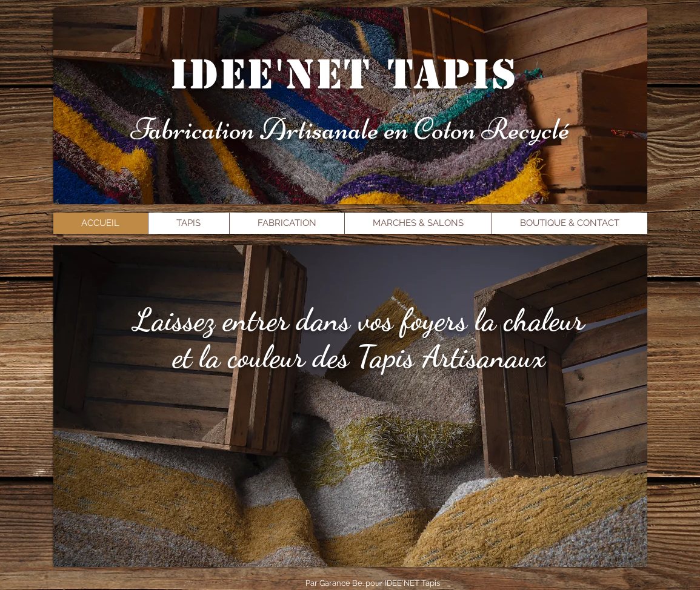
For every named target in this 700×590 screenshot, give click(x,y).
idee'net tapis (344, 75)
